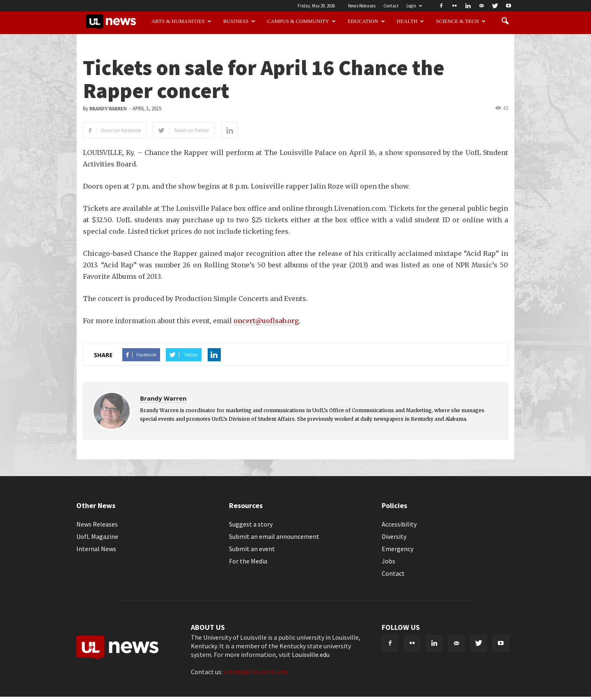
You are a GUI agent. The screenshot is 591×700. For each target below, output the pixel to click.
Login (414, 6)
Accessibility (399, 524)
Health (411, 21)
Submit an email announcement (274, 536)
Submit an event (252, 549)
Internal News (96, 549)
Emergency (397, 549)
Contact (391, 6)
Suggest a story (251, 524)
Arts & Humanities (181, 21)
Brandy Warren (108, 109)
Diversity (394, 536)
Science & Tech (461, 21)
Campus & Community (302, 21)
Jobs (388, 561)
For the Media (248, 561)
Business (239, 21)
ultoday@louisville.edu (255, 672)
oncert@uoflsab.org (266, 321)
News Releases (362, 6)
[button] (505, 21)
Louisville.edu (311, 654)
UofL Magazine (97, 536)
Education (366, 21)
